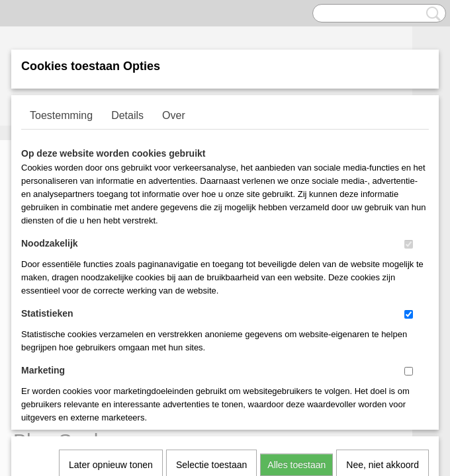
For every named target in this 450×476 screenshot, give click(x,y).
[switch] (409, 244)
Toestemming (61, 115)
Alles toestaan (296, 292)
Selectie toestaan (211, 292)
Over (174, 115)
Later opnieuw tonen (111, 292)
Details (127, 115)
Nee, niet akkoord (382, 292)
